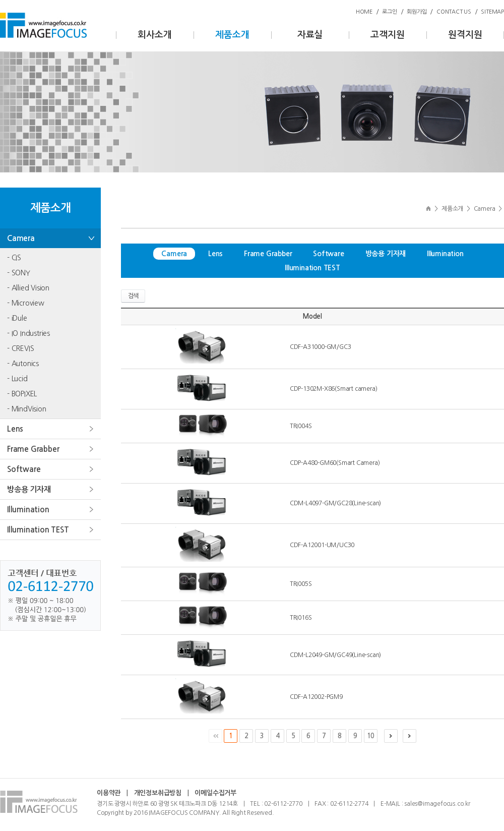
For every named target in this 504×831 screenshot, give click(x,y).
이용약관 (109, 793)
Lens (15, 429)
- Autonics (23, 364)
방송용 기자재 (29, 489)
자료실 (310, 35)
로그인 (389, 12)
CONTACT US (454, 12)
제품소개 (232, 35)
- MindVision (27, 409)
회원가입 (417, 12)
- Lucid (17, 379)
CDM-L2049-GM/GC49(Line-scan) (335, 655)
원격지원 (465, 35)
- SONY (19, 273)
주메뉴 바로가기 (0, 0)
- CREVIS (20, 348)
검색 (133, 296)
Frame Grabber (33, 449)
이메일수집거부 (215, 793)
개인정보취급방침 (158, 793)
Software (24, 469)
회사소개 (154, 35)
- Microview (26, 303)
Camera (21, 238)
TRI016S (301, 618)
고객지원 (387, 35)
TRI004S (301, 426)
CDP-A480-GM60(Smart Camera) (335, 463)
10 (370, 736)
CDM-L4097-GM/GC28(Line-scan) (335, 503)
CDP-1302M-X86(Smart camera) (334, 389)
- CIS (14, 258)
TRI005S (301, 584)
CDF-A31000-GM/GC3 (321, 347)
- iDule (17, 318)
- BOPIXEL (22, 394)
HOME (364, 12)
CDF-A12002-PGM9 (316, 697)
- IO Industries (28, 333)
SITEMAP (492, 12)
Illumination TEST (38, 530)
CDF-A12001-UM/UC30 (322, 545)
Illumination (28, 510)
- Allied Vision (28, 288)
